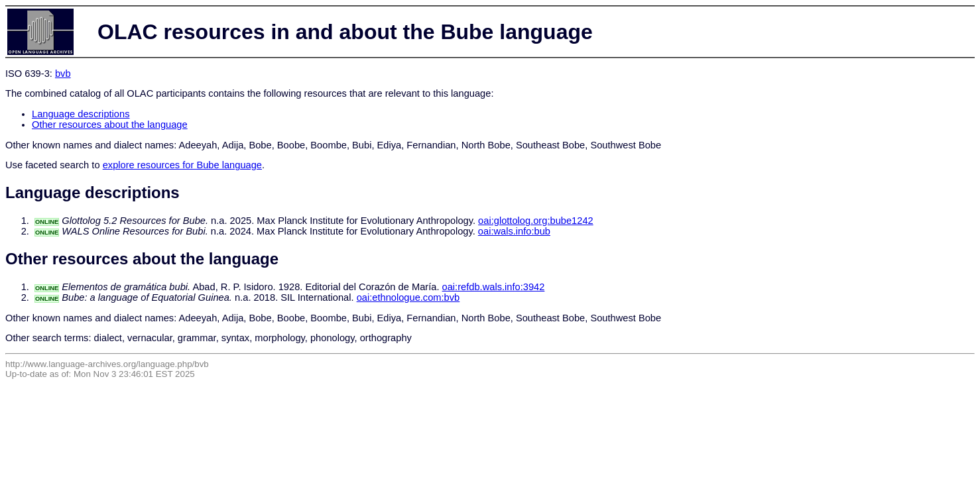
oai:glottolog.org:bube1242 (536, 221)
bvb (63, 74)
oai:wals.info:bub (514, 231)
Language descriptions (81, 114)
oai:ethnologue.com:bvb (408, 297)
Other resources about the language (110, 125)
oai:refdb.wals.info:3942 (494, 287)
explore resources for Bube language (182, 165)
